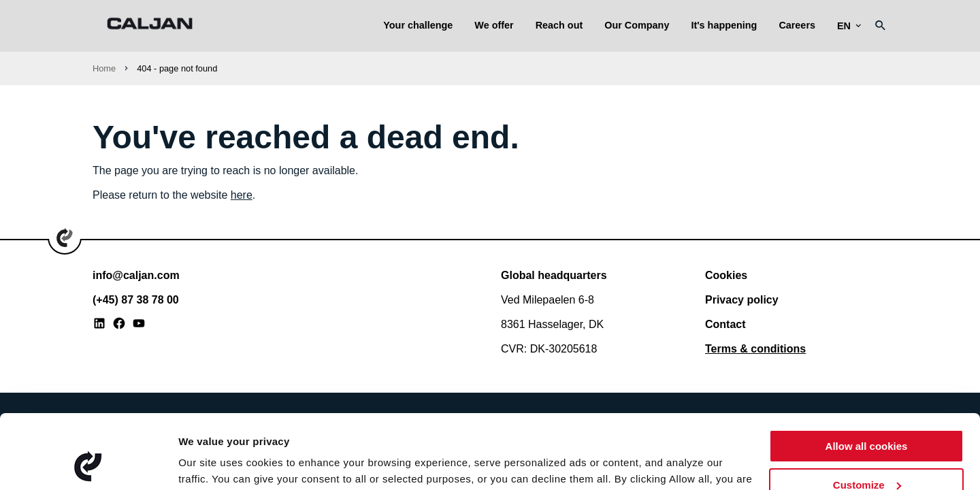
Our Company (637, 25)
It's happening (724, 25)
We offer (494, 25)
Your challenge (418, 25)
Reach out (559, 25)
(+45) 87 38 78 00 (136, 300)
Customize (867, 415)
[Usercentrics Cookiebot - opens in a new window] (88, 463)
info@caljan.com (136, 275)
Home (104, 68)
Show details (210, 463)
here (242, 195)
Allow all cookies (867, 377)
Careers (797, 25)
